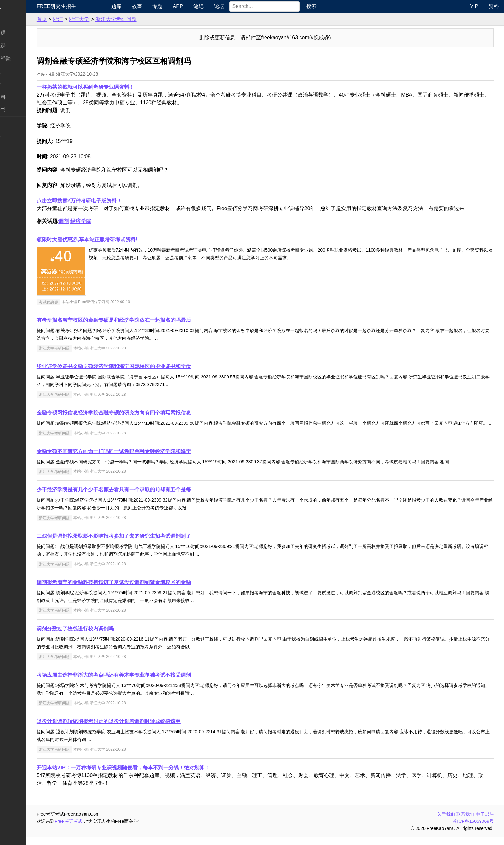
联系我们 (465, 822)
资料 (494, 6)
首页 (67, 19)
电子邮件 (485, 822)
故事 (158, 6)
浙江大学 (104, 19)
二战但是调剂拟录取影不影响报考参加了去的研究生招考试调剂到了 (139, 544)
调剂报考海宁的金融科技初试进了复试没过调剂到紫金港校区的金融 (139, 590)
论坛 (240, 6)
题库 (137, 6)
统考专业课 (18, 46)
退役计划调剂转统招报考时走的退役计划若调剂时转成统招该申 (134, 729)
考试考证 (15, 123)
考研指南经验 (21, 58)
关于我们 (446, 822)
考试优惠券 (74, 302)
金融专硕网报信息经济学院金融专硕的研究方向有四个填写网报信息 (139, 413)
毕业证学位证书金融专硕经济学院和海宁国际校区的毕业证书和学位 (139, 366)
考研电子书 (18, 110)
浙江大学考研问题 (141, 19)
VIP (474, 6)
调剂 (89, 221)
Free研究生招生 (81, 6)
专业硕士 (15, 84)
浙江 (83, 19)
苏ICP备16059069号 (473, 829)
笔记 (220, 6)
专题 (178, 6)
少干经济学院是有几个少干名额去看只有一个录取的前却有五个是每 (139, 497)
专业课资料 (18, 97)
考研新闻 (15, 19)
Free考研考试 (93, 829)
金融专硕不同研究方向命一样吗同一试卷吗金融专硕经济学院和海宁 (139, 459)
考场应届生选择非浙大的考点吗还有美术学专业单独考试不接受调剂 (139, 683)
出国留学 (15, 136)
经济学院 (106, 221)
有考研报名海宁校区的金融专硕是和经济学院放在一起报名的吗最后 (139, 320)
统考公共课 (18, 33)
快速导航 (15, 6)
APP (199, 6)
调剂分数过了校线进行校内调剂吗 (100, 636)
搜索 (332, 6)
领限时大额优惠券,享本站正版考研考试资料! (112, 240)
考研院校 (15, 71)
